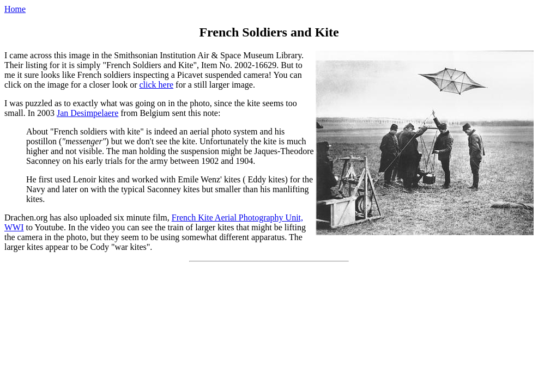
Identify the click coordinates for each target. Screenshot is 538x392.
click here (156, 85)
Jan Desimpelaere (87, 113)
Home (15, 9)
